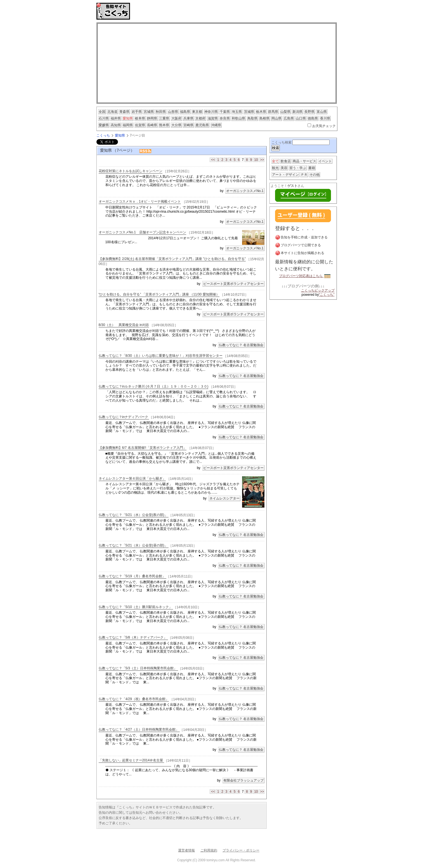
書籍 (312, 168)
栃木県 (261, 112)
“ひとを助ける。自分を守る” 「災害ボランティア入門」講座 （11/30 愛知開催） (159, 294)
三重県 (164, 118)
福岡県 (128, 125)
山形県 (173, 112)
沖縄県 (216, 125)
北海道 (112, 112)
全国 (102, 112)
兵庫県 (188, 118)
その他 (314, 175)
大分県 (176, 125)
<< (213, 160)
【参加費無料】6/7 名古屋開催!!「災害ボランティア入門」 (143, 448)
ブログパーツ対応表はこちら (305, 276)
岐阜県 (140, 118)
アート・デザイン (285, 175)
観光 (275, 168)
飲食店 (286, 161)
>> (262, 160)
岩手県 (137, 112)
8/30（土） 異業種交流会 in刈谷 (124, 325)
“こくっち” (327, 295)
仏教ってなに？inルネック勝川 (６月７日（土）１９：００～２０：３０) (154, 386)
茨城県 (249, 112)
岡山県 (276, 118)
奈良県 (225, 118)
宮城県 (149, 112)
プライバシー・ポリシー (241, 850)
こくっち (103, 135)
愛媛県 (104, 125)
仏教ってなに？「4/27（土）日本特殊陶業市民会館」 (139, 729)
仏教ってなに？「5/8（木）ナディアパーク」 (133, 637)
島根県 (264, 118)
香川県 (325, 118)
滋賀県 (213, 118)
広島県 (289, 118)
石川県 (104, 118)
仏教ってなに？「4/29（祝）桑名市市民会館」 (134, 699)
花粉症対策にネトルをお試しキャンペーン (131, 171)
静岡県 (152, 118)
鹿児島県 (202, 125)
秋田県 (161, 112)
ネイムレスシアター (224, 498)
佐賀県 (140, 125)
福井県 (116, 118)
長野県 (309, 112)
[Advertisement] (198, 11)
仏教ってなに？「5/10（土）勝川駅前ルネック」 (136, 607)
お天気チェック (324, 126)
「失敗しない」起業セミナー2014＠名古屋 (131, 760)
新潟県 (297, 112)
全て (275, 161)
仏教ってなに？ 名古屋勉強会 (241, 345)
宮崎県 (188, 125)
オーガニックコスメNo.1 (245, 191)
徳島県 (313, 118)
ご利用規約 (209, 850)
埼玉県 (237, 112)
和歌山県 (238, 118)
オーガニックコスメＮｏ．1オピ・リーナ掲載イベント (140, 201)
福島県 (185, 112)
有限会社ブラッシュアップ (243, 780)
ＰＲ (304, 175)
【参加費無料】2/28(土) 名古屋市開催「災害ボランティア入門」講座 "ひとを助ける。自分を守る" (172, 259)
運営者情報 (186, 850)
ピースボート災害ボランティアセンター (233, 284)
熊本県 (164, 125)
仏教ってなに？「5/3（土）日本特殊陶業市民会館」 (138, 668)
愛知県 (128, 118)
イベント (325, 161)
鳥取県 (252, 118)
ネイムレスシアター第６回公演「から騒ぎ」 (132, 479)
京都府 (200, 118)
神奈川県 (211, 112)
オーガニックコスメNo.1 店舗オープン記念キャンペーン (142, 233)
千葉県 (225, 112)
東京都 (197, 112)
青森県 (124, 112)
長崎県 (152, 125)
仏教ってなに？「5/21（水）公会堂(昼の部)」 (134, 545)
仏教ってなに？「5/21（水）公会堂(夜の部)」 (134, 515)
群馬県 (273, 112)
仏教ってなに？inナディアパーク (124, 417)
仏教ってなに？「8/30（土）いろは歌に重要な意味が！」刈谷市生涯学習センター (161, 356)
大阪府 (176, 118)
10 (256, 160)
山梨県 (285, 112)
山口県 (301, 118)
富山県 (322, 112)
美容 (284, 168)
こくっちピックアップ (318, 290)
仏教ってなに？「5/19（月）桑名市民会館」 (133, 576)
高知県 (116, 125)
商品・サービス (304, 161)
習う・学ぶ (298, 168)
